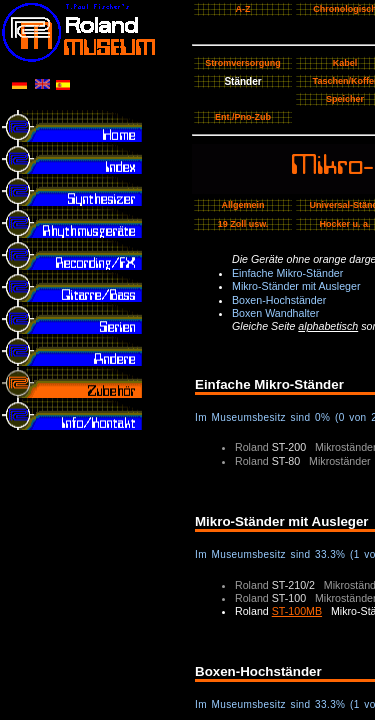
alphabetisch (328, 326)
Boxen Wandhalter (275, 313)
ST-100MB (297, 611)
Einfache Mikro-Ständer (287, 273)
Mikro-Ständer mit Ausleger (296, 286)
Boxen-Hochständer (279, 300)
